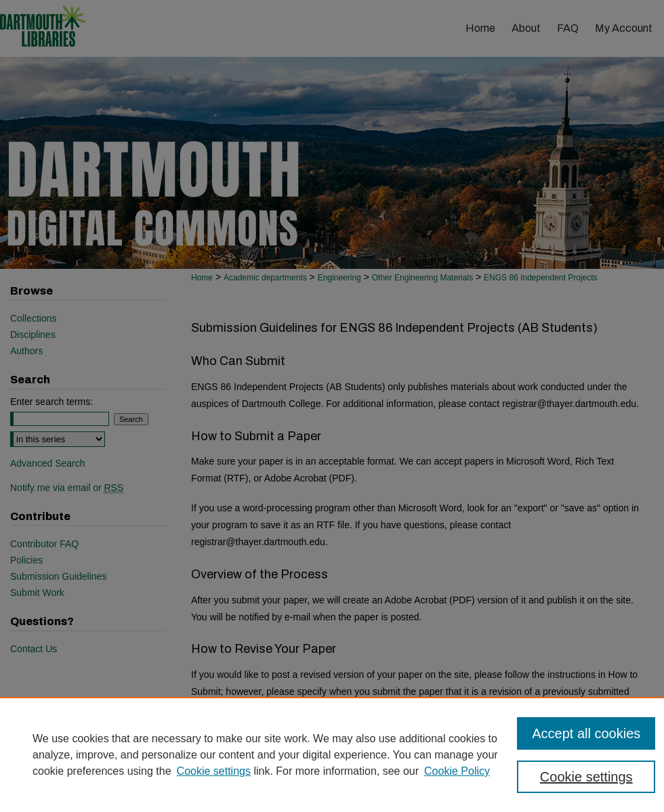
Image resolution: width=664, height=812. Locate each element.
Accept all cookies (586, 733)
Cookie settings (214, 771)
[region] (332, 754)
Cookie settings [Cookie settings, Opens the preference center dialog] (586, 777)
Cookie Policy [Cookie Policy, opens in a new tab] (457, 771)
